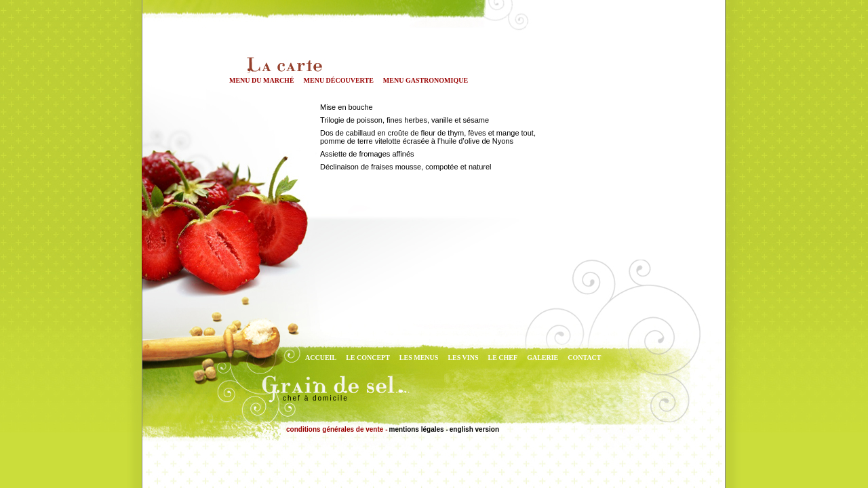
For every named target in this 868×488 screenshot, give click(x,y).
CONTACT (584, 358)
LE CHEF (503, 358)
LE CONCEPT (368, 358)
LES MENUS (419, 358)
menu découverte (339, 80)
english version (474, 429)
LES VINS (463, 358)
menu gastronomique (426, 80)
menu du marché (262, 80)
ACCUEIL (321, 358)
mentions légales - (418, 429)
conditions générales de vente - (337, 429)
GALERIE (542, 358)
